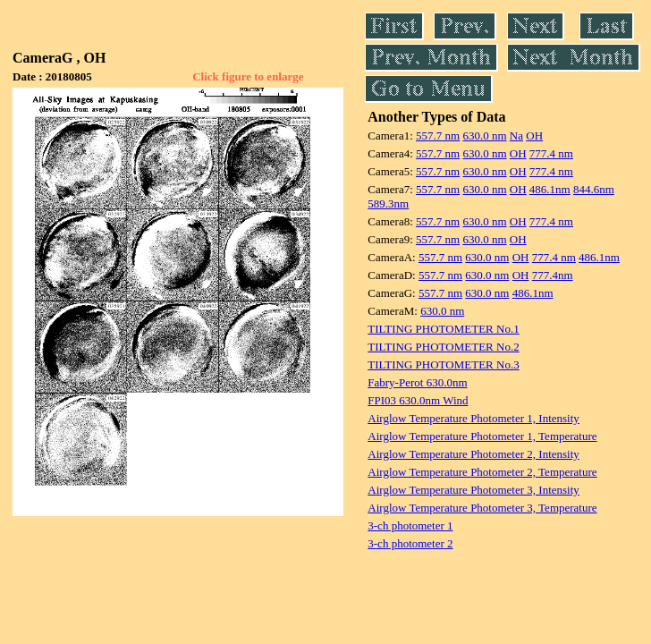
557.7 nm (438, 136)
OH (534, 136)
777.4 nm (551, 153)
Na (516, 136)
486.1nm (550, 189)
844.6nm (594, 189)
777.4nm (553, 275)
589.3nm (388, 203)
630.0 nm (484, 136)
